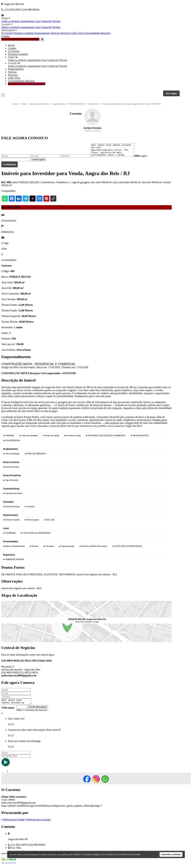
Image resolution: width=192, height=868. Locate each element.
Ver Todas (171, 93)
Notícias (55, 33)
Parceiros (65, 33)
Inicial (11, 45)
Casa (37, 21)
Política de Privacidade (131, 854)
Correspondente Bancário (97, 33)
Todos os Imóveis (11, 21)
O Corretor (7, 33)
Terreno (56, 21)
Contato (6, 36)
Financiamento (42, 33)
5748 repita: (8, 711)
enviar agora (39, 162)
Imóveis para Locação (38, 823)
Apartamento (27, 21)
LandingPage (9, 167)
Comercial (46, 21)
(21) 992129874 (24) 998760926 (20, 39)
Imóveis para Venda (13, 823)
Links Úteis (77, 33)
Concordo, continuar (171, 854)
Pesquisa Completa (24, 33)
